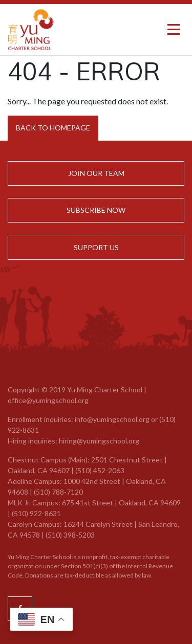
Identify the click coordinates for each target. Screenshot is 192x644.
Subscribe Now (96, 210)
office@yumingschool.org (48, 400)
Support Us (96, 247)
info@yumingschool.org (112, 419)
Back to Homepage (53, 128)
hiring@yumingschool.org (99, 441)
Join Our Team (96, 173)
